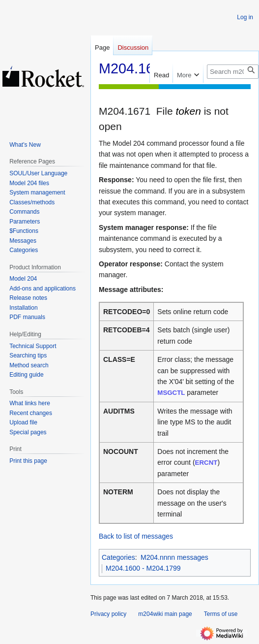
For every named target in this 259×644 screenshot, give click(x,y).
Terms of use (221, 614)
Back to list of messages (136, 536)
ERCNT (206, 463)
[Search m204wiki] (233, 72)
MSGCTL (171, 393)
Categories (118, 557)
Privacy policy (108, 614)
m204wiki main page (165, 614)
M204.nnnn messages (174, 557)
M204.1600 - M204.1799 (143, 568)
